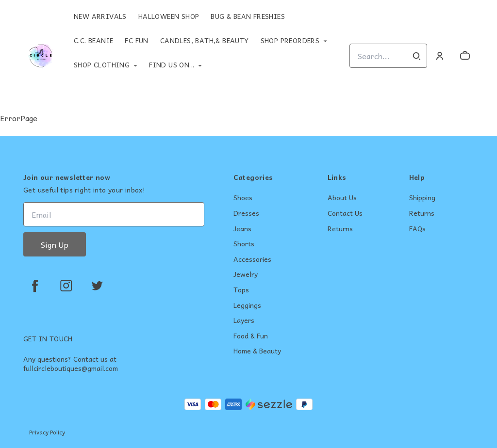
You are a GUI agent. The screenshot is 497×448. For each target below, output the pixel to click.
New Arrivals (100, 16)
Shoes (243, 198)
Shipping (422, 198)
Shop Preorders (290, 40)
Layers (244, 320)
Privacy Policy (47, 432)
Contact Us (345, 213)
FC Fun (136, 40)
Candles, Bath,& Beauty (205, 40)
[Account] (440, 56)
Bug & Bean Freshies (248, 16)
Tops (241, 290)
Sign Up (55, 244)
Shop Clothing (102, 64)
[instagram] (66, 286)
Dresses (246, 213)
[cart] (465, 56)
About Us (342, 198)
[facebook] (35, 286)
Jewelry (246, 274)
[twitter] (97, 286)
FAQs (417, 229)
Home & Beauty (257, 351)
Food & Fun (251, 336)
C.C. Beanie (93, 40)
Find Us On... (172, 64)
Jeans (242, 229)
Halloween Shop (169, 16)
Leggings (247, 305)
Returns (340, 229)
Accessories (252, 259)
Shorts (244, 244)
